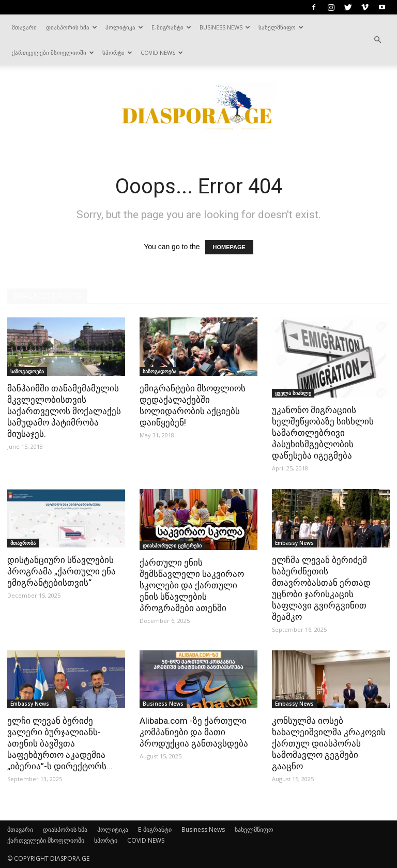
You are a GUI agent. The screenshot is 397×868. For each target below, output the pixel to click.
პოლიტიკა (124, 27)
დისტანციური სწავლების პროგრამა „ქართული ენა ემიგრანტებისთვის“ (62, 571)
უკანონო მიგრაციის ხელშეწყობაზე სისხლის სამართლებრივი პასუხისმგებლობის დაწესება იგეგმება (323, 433)
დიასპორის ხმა (72, 27)
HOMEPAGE (229, 247)
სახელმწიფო (281, 27)
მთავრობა (23, 543)
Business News (225, 27)
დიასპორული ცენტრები (172, 545)
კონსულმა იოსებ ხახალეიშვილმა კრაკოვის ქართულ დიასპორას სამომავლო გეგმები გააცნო (329, 743)
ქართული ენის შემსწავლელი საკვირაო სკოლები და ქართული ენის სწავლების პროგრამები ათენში (192, 585)
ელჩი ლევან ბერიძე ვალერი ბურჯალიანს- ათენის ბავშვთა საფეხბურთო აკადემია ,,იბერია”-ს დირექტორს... (60, 743)
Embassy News (294, 543)
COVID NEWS (162, 52)
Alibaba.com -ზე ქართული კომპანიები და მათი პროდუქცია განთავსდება (194, 732)
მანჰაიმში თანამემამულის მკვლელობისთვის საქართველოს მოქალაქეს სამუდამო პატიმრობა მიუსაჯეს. (64, 411)
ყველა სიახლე (293, 393)
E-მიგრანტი (171, 27)
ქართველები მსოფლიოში (53, 52)
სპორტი (117, 52)
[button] (377, 40)
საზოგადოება (27, 371)
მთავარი (24, 27)
